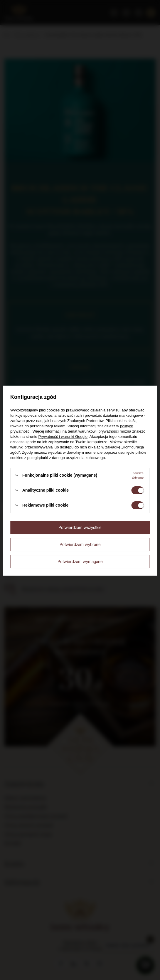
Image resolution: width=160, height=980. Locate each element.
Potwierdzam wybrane (80, 544)
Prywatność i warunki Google (63, 437)
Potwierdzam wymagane (80, 561)
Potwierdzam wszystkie (80, 527)
